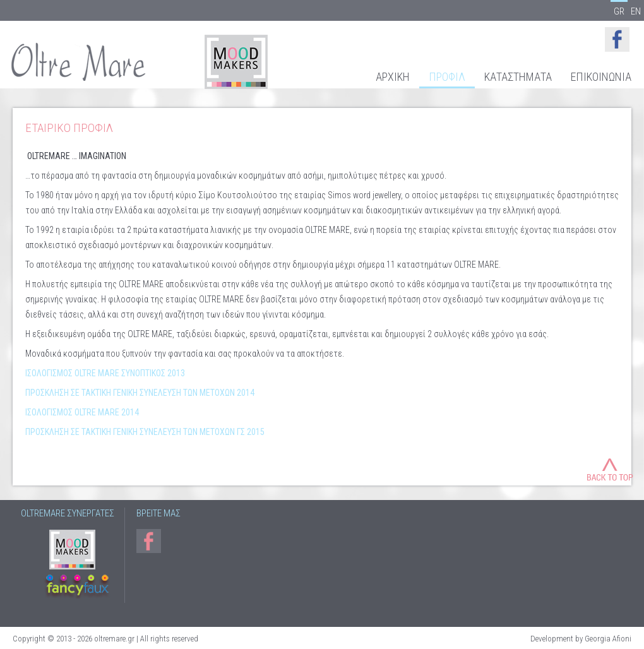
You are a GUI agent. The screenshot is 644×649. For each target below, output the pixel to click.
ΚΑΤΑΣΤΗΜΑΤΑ (518, 77)
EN (636, 11)
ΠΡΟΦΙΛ (447, 77)
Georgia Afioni (608, 639)
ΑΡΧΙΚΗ (393, 77)
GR (619, 11)
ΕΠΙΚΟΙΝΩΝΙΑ (601, 77)
